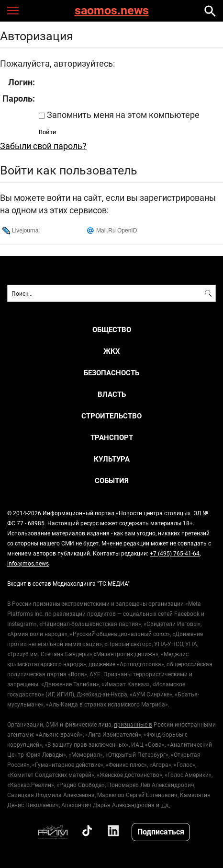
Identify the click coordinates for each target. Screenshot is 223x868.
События (112, 480)
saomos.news (112, 11)
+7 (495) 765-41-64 (175, 553)
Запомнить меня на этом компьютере (122, 115)
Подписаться (161, 831)
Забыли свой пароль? (43, 146)
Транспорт (112, 437)
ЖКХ (112, 351)
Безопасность (111, 373)
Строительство (111, 416)
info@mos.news (28, 563)
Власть (112, 394)
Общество (112, 330)
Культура (112, 459)
